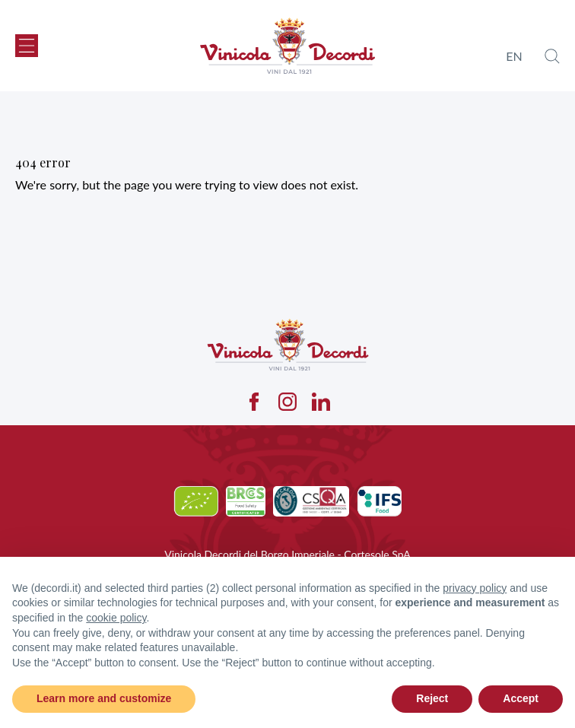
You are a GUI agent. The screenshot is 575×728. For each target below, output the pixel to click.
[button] (27, 46)
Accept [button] (521, 698)
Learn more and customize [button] (104, 698)
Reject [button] (432, 698)
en (514, 56)
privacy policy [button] (475, 588)
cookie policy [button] (116, 618)
